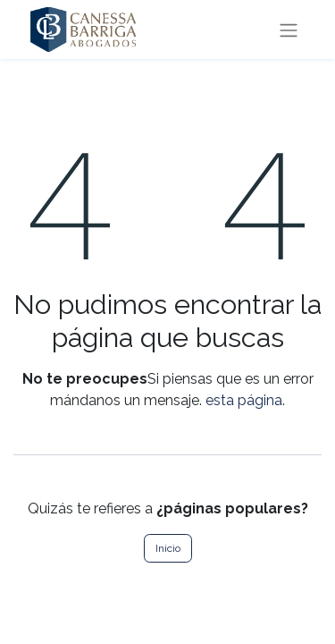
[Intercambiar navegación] (289, 30)
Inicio (168, 548)
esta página (244, 400)
